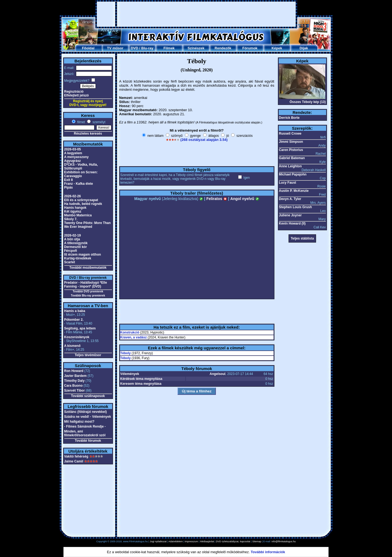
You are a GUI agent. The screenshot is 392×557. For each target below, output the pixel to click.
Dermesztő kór (76, 247)
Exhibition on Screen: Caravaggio (81, 174)
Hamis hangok (75, 208)
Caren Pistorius (291, 150)
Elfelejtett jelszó (77, 95)
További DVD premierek (88, 291)
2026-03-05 (73, 149)
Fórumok (250, 48)
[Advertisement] (196, 14)
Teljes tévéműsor (88, 355)
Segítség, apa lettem (80, 328)
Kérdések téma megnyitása (141, 379)
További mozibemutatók (88, 268)
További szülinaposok (88, 396)
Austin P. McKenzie (294, 191)
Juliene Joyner (290, 215)
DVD (134, 48)
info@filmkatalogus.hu (284, 541)
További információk (268, 552)
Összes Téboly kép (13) (308, 102)
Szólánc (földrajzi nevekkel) (86, 412)
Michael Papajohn (293, 174)
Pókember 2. (74, 320)
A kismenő (72, 346)
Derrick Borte (289, 118)
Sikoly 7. (71, 219)
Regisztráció (74, 92)
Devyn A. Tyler (290, 199)
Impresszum (192, 541)
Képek (277, 48)
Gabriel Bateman (292, 158)
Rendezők (223, 48)
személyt (98, 122)
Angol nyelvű (245, 199)
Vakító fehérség (76, 456)
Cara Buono (73, 386)
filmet (81, 122)
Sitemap (257, 541)
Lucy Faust (288, 183)
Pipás (69, 187)
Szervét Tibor (75, 390)
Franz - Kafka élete (79, 184)
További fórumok (88, 441)
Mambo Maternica (78, 215)
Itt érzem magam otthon (83, 255)
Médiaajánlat (207, 541)
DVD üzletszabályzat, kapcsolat (233, 541)
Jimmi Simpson (291, 142)
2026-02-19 (73, 235)
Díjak (304, 48)
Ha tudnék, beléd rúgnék (83, 204)
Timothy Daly (74, 381)
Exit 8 (69, 180)
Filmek (169, 48)
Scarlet (70, 262)
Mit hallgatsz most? (79, 422)
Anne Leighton (290, 166)
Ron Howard (74, 371)
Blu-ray (147, 48)
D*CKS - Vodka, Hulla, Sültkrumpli (81, 167)
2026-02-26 (73, 196)
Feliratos (217, 199)
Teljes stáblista (302, 238)
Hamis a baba (75, 311)
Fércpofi (71, 251)
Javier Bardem (76, 376)
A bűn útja (72, 239)
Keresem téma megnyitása (141, 384)
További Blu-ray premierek (88, 296)
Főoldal (88, 48)
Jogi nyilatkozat (158, 541)
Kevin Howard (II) (292, 223)
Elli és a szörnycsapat (81, 200)
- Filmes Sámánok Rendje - (85, 426)
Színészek (196, 48)
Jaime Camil (74, 461)
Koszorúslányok (77, 337)
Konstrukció (130, 332)
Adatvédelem (176, 541)
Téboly (126, 353)
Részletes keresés (88, 134)
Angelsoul (218, 374)
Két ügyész (73, 211)
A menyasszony (76, 157)
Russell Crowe (290, 134)
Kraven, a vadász (134, 337)
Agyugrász (73, 161)
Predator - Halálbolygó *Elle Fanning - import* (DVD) (86, 284)
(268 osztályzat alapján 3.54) (204, 140)
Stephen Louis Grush (295, 207)
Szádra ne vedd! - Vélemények (88, 417)
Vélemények (130, 374)
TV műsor (115, 48)
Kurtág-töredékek (78, 258)
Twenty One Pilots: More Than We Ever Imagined (88, 225)
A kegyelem (73, 153)
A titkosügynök (76, 243)
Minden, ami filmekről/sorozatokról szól (85, 433)
